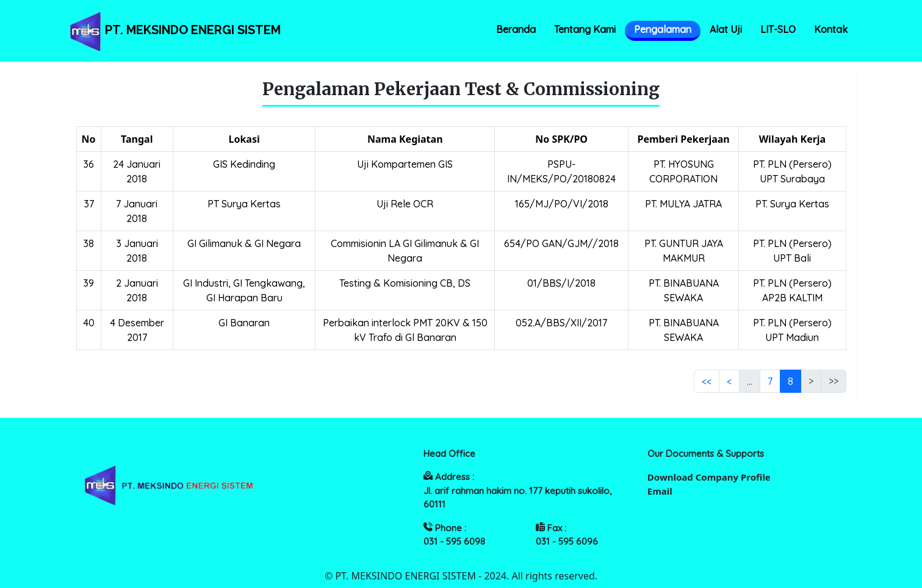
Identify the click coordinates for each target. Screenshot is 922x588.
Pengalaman (663, 29)
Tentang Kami (585, 29)
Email (660, 491)
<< (707, 381)
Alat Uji (726, 29)
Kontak (831, 29)
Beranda (516, 29)
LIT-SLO (778, 29)
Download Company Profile (709, 477)
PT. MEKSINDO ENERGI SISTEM (174, 31)
